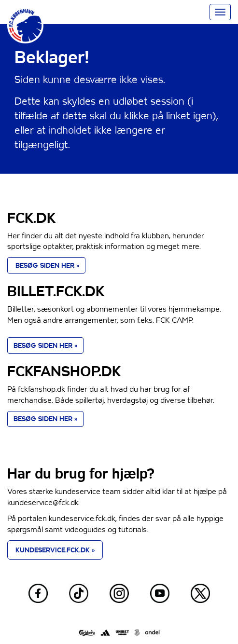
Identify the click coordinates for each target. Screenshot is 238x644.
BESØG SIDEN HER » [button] (46, 265)
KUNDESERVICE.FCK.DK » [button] (55, 550)
